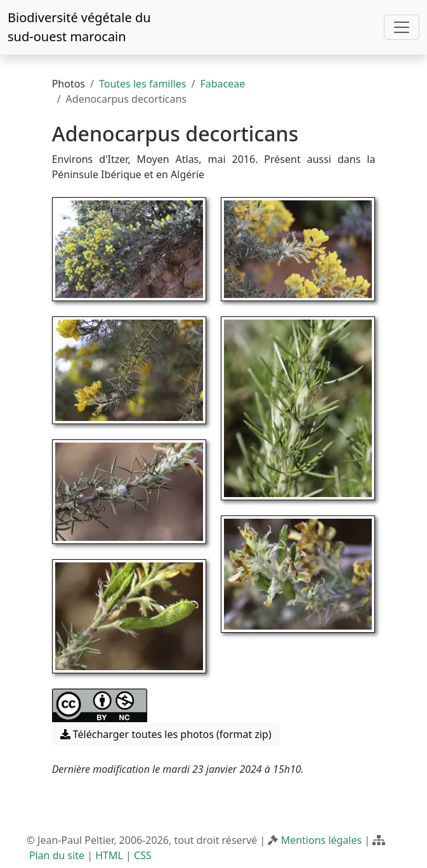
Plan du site (57, 855)
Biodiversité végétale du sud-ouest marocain (79, 27)
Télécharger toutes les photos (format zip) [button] (166, 734)
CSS (143, 855)
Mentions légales (322, 840)
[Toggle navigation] (402, 27)
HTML (109, 855)
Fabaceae (222, 84)
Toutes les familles (142, 84)
